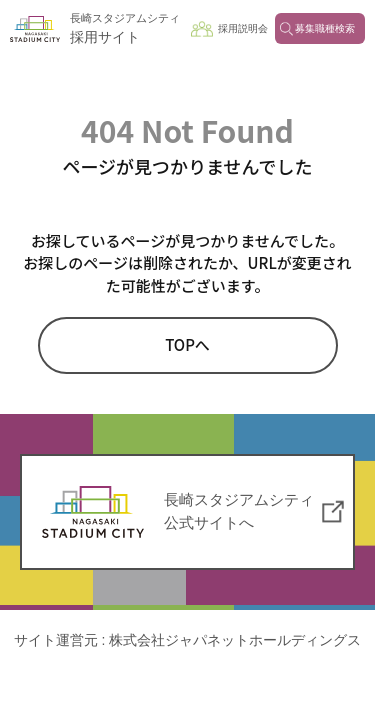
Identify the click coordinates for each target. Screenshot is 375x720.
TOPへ (187, 344)
